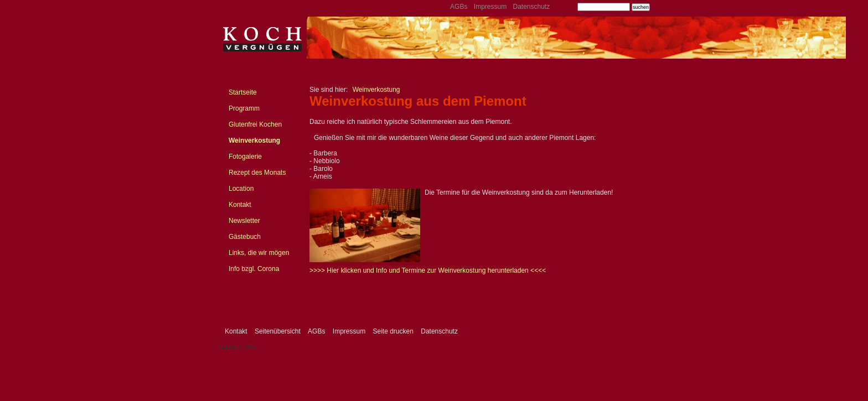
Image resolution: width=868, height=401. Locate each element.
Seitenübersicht (278, 331)
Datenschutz (531, 7)
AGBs (459, 7)
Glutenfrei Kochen (255, 124)
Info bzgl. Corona (254, 269)
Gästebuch (245, 237)
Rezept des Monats (257, 173)
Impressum (490, 7)
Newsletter (244, 221)
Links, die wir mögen (259, 253)
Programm (244, 108)
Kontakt (240, 205)
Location (241, 189)
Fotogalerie (245, 157)
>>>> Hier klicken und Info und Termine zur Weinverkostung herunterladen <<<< (428, 270)
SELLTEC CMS (237, 347)
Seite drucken (393, 331)
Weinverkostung (254, 140)
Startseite (243, 92)
